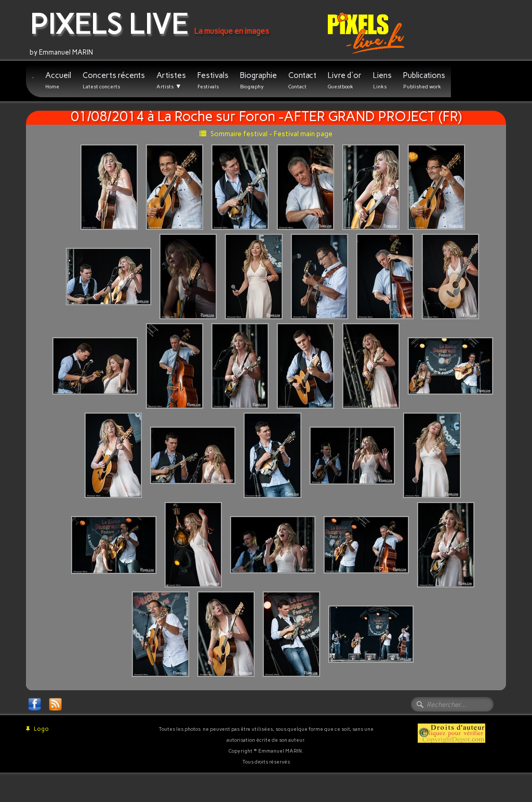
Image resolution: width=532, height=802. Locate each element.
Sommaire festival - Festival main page (266, 134)
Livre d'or (345, 80)
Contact (302, 80)
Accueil (58, 80)
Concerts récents (114, 80)
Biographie (258, 80)
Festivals (213, 80)
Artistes (171, 81)
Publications (424, 80)
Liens (382, 80)
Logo (37, 729)
